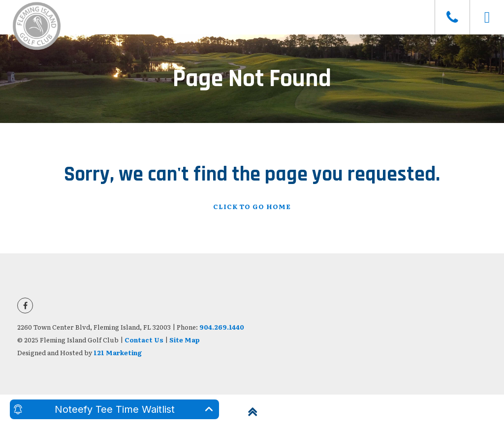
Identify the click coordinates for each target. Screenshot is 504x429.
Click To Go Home (252, 206)
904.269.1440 (222, 327)
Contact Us (144, 340)
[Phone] (452, 17)
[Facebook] (25, 306)
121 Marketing (118, 352)
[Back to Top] (252, 412)
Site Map (185, 340)
